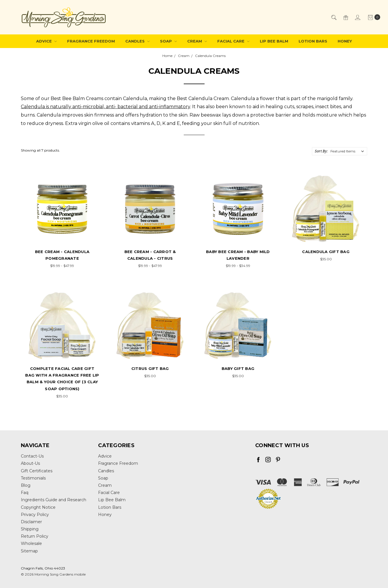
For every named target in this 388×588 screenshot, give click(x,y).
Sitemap (29, 551)
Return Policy (35, 536)
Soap (168, 41)
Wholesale (31, 543)
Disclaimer (31, 522)
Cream (197, 41)
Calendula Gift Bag (326, 252)
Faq (25, 493)
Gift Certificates (37, 471)
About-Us (30, 463)
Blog (26, 485)
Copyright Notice (38, 507)
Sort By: (321, 151)
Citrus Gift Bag (150, 368)
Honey (345, 41)
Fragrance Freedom (91, 41)
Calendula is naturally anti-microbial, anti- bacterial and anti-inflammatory (105, 107)
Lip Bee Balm (274, 41)
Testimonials (33, 478)
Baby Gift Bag (238, 368)
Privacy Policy (35, 515)
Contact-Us (32, 456)
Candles (137, 41)
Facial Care (233, 41)
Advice (46, 41)
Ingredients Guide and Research (54, 500)
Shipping (30, 529)
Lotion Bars (313, 41)
